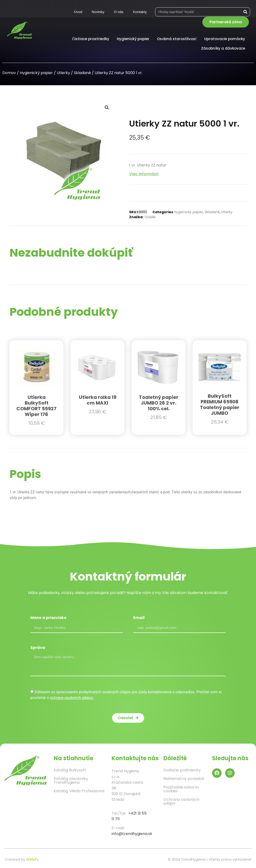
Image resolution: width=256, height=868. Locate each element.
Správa (38, 648)
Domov (9, 73)
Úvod (78, 12)
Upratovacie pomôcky (226, 39)
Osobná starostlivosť (178, 39)
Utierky (63, 73)
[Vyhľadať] (245, 12)
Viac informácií (144, 174)
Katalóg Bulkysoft (70, 770)
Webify (32, 859)
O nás (119, 12)
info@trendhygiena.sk (132, 834)
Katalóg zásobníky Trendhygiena (71, 781)
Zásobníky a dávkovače (224, 48)
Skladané (82, 73)
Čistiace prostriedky (92, 39)
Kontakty (140, 12)
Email (139, 618)
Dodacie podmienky (182, 770)
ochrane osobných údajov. (72, 698)
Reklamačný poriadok (184, 779)
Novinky (98, 12)
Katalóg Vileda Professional (79, 791)
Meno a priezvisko (48, 618)
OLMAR (150, 217)
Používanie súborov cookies (181, 789)
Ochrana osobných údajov (181, 801)
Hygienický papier (134, 39)
